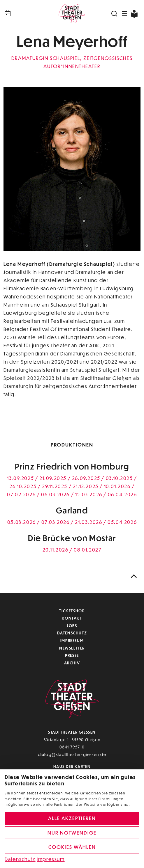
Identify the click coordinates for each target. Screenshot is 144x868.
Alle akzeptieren (72, 818)
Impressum (72, 640)
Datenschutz (72, 633)
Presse (72, 655)
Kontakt (72, 618)
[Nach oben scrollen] (134, 576)
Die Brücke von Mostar (72, 538)
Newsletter (72, 648)
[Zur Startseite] (72, 14)
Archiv (72, 663)
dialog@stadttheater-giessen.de (72, 754)
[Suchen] (115, 14)
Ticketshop (72, 611)
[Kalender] (26, 14)
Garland (72, 510)
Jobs (72, 626)
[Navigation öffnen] (125, 14)
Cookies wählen (72, 847)
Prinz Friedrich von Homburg (72, 466)
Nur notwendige (72, 833)
